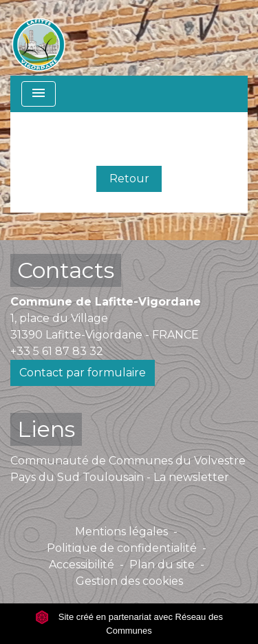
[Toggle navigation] (39, 94)
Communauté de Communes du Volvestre (128, 461)
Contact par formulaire (83, 373)
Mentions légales (121, 532)
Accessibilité (82, 565)
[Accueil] (39, 38)
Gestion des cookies (129, 581)
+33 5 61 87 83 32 (57, 351)
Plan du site (162, 565)
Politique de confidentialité (122, 548)
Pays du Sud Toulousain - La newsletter (120, 477)
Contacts (66, 270)
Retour (129, 179)
